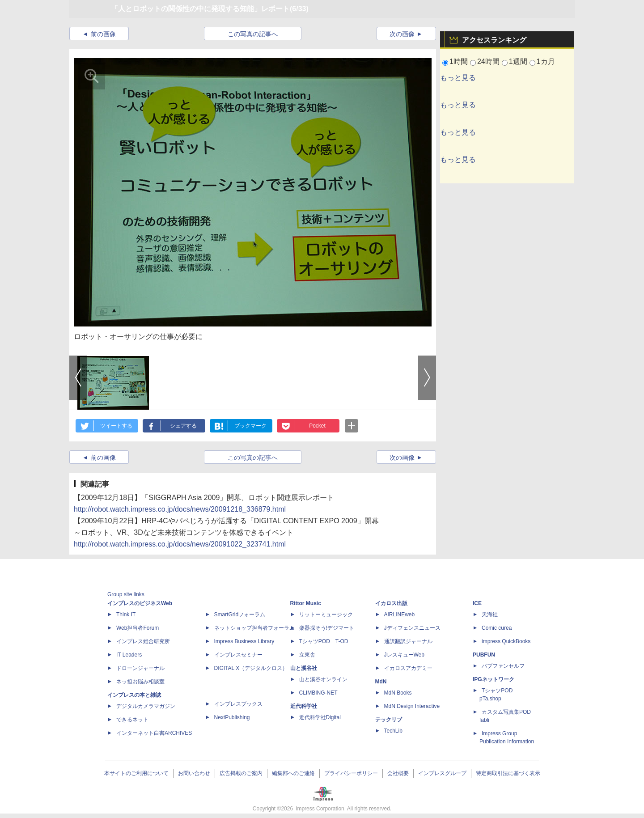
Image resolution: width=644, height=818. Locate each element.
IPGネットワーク (494, 679)
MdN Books (398, 693)
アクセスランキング (494, 40)
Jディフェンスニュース (412, 628)
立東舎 (307, 655)
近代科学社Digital (320, 717)
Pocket (317, 426)
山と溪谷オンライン (323, 679)
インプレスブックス (238, 704)
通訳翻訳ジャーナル (408, 641)
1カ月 (546, 61)
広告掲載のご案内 (241, 773)
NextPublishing (232, 717)
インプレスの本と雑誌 (134, 695)
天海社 (490, 615)
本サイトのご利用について (136, 773)
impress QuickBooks (506, 641)
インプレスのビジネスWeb (140, 603)
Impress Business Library (244, 641)
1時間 (459, 61)
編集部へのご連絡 (293, 773)
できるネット (132, 720)
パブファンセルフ (503, 666)
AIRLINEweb (400, 615)
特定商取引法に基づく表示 (508, 773)
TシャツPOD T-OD (324, 641)
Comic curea (497, 628)
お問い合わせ (194, 773)
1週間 (518, 61)
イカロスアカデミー (408, 668)
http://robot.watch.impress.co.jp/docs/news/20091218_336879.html (180, 509)
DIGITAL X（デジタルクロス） (251, 668)
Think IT (126, 615)
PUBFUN (484, 655)
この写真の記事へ (253, 34)
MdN (381, 682)
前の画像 (103, 34)
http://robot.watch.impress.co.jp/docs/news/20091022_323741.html (180, 544)
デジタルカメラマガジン (146, 706)
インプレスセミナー (238, 655)
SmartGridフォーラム (240, 615)
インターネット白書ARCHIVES (154, 733)
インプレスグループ (442, 773)
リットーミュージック (326, 615)
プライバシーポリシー (351, 773)
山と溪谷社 (304, 668)
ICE (477, 603)
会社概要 (398, 773)
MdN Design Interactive (412, 706)
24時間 (488, 61)
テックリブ (389, 720)
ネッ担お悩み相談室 (140, 682)
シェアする (183, 426)
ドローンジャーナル (140, 668)
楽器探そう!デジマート (327, 628)
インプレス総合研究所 (143, 641)
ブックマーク (250, 426)
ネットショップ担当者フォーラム (254, 628)
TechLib (393, 731)
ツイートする (116, 426)
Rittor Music (306, 603)
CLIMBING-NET (318, 693)
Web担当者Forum (138, 628)
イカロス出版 (391, 603)
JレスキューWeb (404, 655)
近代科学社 (304, 706)
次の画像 (402, 34)
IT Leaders (129, 655)
